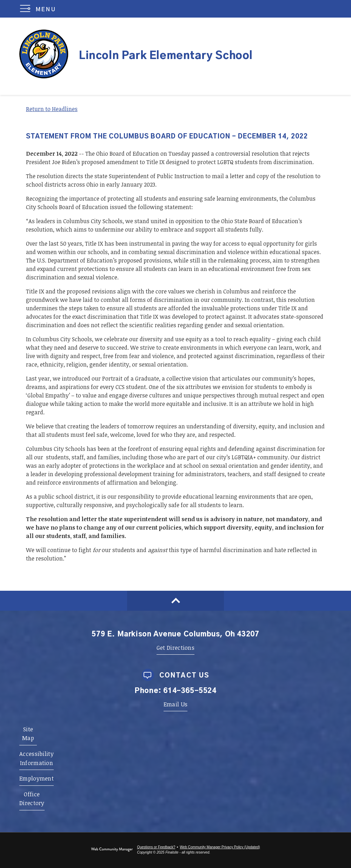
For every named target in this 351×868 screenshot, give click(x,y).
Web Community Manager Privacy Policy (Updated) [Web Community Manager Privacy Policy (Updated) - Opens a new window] (220, 847)
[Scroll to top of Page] (175, 601)
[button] (39, 9)
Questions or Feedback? (156, 847)
